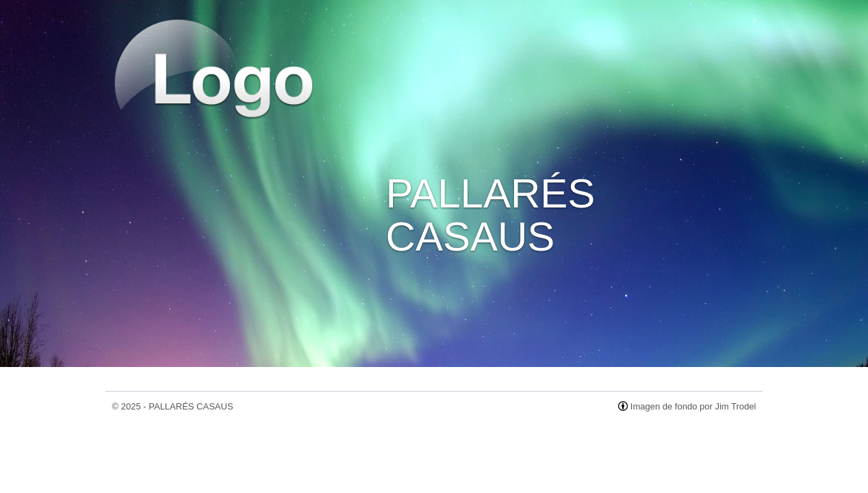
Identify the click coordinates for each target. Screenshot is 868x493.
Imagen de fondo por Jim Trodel (693, 406)
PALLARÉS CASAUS (191, 406)
